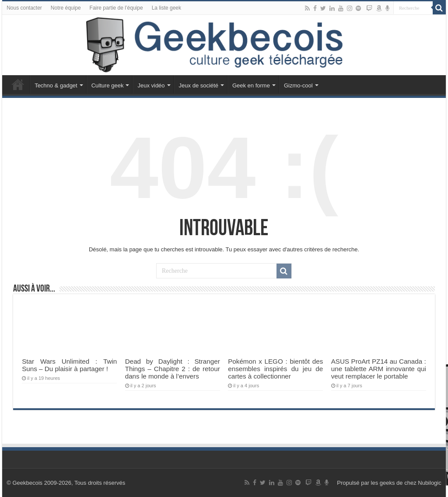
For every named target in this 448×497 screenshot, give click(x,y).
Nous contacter (24, 8)
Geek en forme (251, 85)
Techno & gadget (56, 85)
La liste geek (166, 8)
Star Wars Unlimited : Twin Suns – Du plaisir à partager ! (69, 365)
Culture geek (108, 85)
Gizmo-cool (298, 85)
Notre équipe (66, 8)
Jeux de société (199, 85)
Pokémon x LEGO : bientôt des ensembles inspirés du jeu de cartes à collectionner (275, 369)
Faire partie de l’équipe (116, 8)
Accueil (18, 84)
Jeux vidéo (151, 85)
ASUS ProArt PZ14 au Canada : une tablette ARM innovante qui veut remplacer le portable (379, 369)
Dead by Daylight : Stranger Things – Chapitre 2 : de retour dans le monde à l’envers (173, 369)
